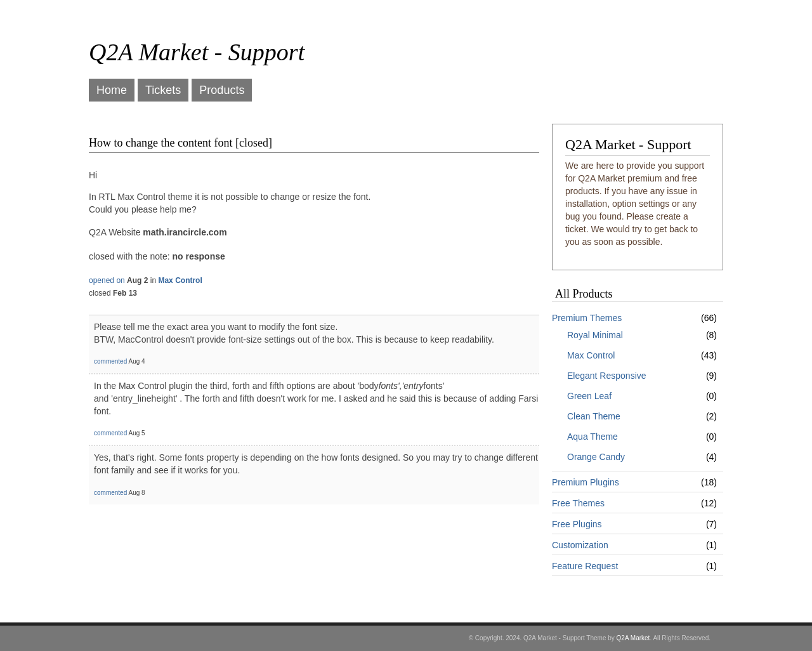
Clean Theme (594, 416)
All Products (584, 294)
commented (110, 361)
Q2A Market (633, 638)
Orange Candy (596, 457)
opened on (107, 280)
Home (112, 90)
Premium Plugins (586, 482)
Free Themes (578, 503)
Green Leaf (589, 396)
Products (222, 90)
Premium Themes (587, 318)
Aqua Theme (593, 437)
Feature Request (585, 566)
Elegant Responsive (607, 376)
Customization (580, 545)
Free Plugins (577, 524)
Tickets (163, 90)
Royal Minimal (595, 335)
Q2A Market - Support (197, 52)
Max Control (591, 355)
